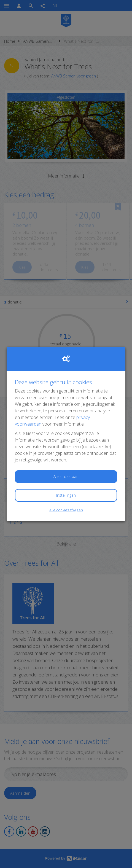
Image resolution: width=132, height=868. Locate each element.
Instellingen (66, 495)
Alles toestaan (66, 476)
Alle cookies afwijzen (66, 510)
